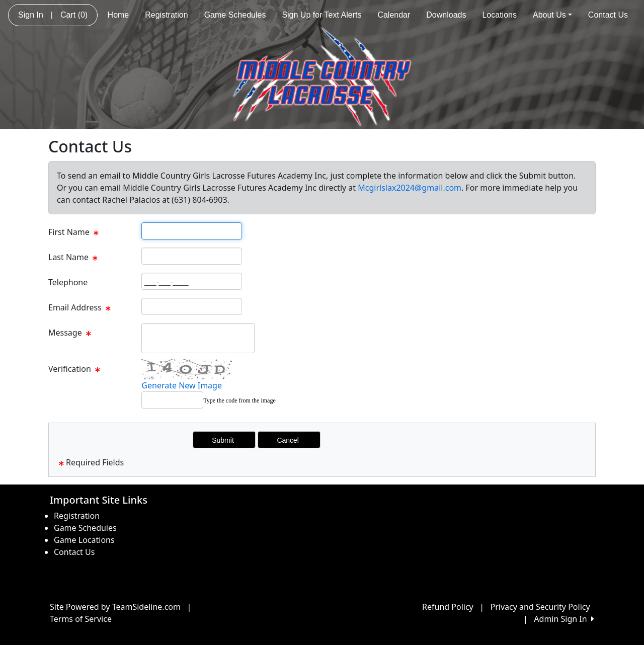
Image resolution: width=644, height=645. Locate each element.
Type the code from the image (239, 400)
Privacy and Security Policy (540, 607)
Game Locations (84, 540)
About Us (552, 15)
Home (118, 15)
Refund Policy (448, 607)
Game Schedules (235, 15)
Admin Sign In (564, 619)
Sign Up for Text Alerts (321, 15)
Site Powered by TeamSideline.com (115, 607)
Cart (74, 15)
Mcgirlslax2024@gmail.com (410, 188)
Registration (166, 15)
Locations (499, 15)
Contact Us (608, 15)
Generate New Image (182, 385)
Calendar (394, 15)
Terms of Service (81, 619)
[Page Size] (192, 231)
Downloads (446, 15)
